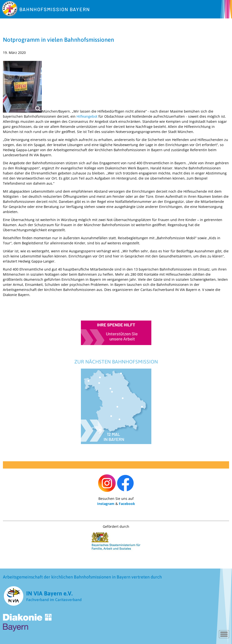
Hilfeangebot (87, 116)
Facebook (127, 504)
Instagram (106, 504)
